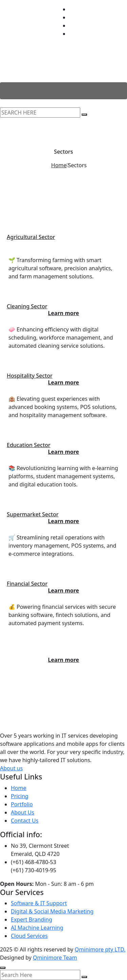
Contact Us (25, 821)
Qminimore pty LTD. (100, 949)
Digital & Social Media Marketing (52, 911)
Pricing (20, 796)
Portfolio (22, 804)
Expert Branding (31, 919)
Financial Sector (27, 584)
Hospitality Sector (30, 376)
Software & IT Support (39, 903)
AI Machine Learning (37, 928)
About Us (23, 812)
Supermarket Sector (33, 514)
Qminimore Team (55, 958)
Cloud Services (29, 936)
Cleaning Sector (27, 306)
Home (59, 165)
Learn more (64, 660)
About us (11, 768)
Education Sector (29, 445)
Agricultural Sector (31, 237)
